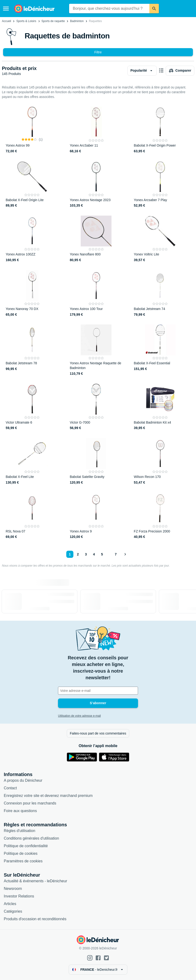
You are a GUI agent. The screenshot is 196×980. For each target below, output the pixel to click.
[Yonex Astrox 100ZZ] (32, 239)
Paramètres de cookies (23, 861)
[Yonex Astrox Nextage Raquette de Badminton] (96, 350)
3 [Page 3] (86, 554)
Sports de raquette (53, 21)
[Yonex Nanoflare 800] (96, 239)
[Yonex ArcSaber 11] (96, 130)
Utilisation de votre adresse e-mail (79, 716)
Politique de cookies (21, 853)
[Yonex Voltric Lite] (160, 239)
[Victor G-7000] (96, 407)
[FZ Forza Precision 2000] (160, 516)
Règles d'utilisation (20, 831)
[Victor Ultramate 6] (32, 407)
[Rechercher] (154, 9)
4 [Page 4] (94, 554)
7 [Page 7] (116, 554)
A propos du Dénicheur (23, 780)
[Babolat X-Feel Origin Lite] (32, 185)
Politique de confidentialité (26, 846)
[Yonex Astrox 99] (32, 130)
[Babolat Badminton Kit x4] (160, 407)
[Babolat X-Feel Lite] (32, 462)
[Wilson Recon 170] (160, 462)
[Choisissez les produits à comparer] (180, 71)
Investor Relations (19, 896)
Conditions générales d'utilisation (31, 838)
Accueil (7, 21)
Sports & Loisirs (26, 21)
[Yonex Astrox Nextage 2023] (96, 185)
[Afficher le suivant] (125, 554)
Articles (10, 904)
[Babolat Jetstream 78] (32, 350)
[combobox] (109, 9)
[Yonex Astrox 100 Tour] (96, 294)
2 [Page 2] (78, 554)
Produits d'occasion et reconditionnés (35, 919)
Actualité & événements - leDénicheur (36, 881)
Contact (10, 788)
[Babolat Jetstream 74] (160, 294)
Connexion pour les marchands (30, 803)
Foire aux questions (20, 811)
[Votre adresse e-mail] (98, 691)
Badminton (77, 21)
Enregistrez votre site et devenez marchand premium (48, 796)
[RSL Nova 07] (32, 516)
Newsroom (13, 889)
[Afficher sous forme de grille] (161, 71)
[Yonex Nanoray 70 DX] (32, 294)
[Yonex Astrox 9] (96, 516)
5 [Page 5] (102, 554)
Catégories (13, 911)
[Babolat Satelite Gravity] (96, 462)
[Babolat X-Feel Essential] (160, 350)
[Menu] (6, 9)
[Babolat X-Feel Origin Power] (160, 130)
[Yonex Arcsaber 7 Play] (160, 185)
